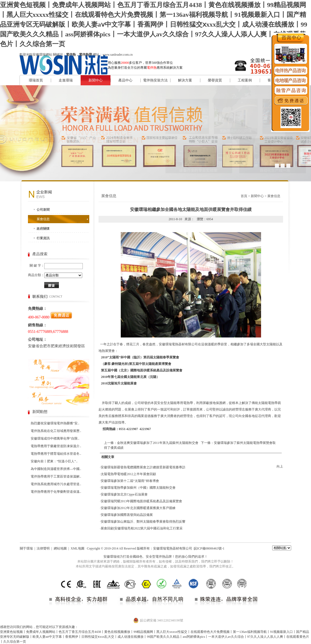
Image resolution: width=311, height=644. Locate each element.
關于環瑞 (26, 548)
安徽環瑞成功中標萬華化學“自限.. (55, 438)
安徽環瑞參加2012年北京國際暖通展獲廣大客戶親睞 (138, 508)
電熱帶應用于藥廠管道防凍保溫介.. (56, 446)
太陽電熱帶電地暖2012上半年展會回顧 (128, 474)
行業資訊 (43, 238)
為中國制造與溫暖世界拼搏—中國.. (56, 469)
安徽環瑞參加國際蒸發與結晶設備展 (127, 515)
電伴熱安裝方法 (155, 80)
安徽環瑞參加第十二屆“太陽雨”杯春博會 (130, 481)
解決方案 (185, 80)
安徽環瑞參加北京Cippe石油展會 (124, 494)
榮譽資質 (215, 80)
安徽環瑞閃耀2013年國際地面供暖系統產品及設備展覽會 (141, 501)
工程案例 (245, 80)
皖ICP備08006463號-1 (209, 548)
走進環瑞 (66, 80)
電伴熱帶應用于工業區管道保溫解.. (56, 476)
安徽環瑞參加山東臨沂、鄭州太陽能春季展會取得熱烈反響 (143, 522)
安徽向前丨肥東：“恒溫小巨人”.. (54, 461)
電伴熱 (160, 557)
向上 (280, 466)
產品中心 (125, 80)
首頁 (244, 196)
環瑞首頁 (36, 80)
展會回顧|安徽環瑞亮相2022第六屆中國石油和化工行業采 (142, 528)
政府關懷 (43, 229)
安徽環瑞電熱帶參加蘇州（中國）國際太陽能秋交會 (138, 488)
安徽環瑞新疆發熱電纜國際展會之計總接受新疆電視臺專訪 (143, 467)
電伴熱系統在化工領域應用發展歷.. (56, 431)
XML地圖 (77, 548)
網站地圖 (60, 548)
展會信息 (43, 219)
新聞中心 (96, 80)
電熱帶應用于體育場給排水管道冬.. (56, 454)
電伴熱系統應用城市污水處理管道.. (56, 484)
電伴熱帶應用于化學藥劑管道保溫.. (56, 492)
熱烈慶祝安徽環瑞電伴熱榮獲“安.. (55, 423)
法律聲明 (43, 548)
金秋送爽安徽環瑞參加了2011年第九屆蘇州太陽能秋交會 (158, 443)
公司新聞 (43, 210)
